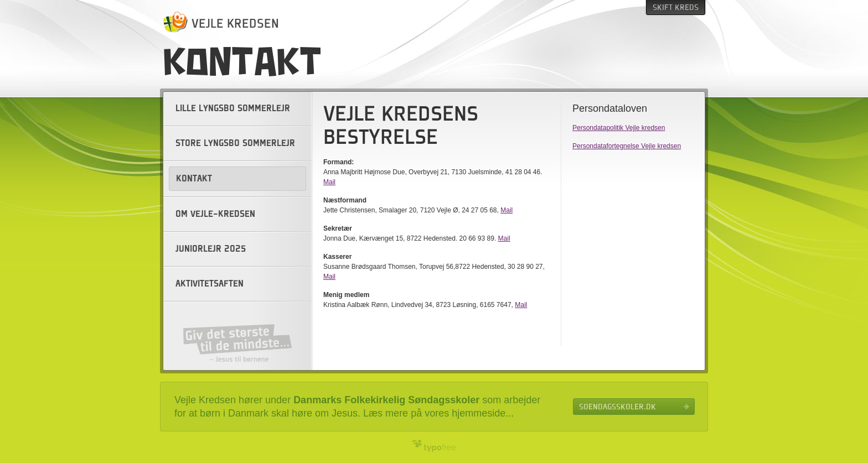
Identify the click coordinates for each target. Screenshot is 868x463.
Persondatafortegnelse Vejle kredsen (627, 146)
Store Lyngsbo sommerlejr (235, 143)
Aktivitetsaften (210, 284)
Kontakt (194, 179)
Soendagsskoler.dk (618, 407)
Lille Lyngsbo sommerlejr (233, 108)
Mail (329, 182)
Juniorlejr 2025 (211, 249)
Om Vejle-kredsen (215, 214)
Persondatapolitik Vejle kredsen (619, 128)
